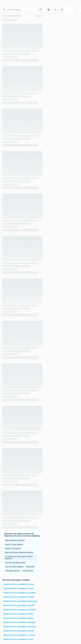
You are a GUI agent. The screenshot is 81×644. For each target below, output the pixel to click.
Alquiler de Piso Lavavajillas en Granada (20, 610)
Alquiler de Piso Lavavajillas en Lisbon (19, 584)
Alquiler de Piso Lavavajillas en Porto (18, 588)
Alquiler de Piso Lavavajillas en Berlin (19, 631)
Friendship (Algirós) (12, 571)
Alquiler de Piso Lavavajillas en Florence (20, 627)
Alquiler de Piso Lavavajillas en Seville (19, 605)
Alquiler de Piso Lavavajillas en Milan (18, 614)
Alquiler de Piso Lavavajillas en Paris (18, 639)
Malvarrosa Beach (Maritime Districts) (19, 552)
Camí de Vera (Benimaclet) (15, 563)
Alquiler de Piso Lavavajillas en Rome (19, 618)
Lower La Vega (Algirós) (14, 544)
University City (28, 571)
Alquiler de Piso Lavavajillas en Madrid (19, 597)
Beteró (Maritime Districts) (15, 540)
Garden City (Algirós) (13, 548)
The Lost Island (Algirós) (14, 567)
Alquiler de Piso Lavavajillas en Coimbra (20, 593)
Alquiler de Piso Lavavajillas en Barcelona (20, 601)
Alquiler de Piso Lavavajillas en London (19, 635)
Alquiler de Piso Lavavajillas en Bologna (20, 622)
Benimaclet (30, 567)
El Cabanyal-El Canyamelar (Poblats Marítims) (19, 558)
